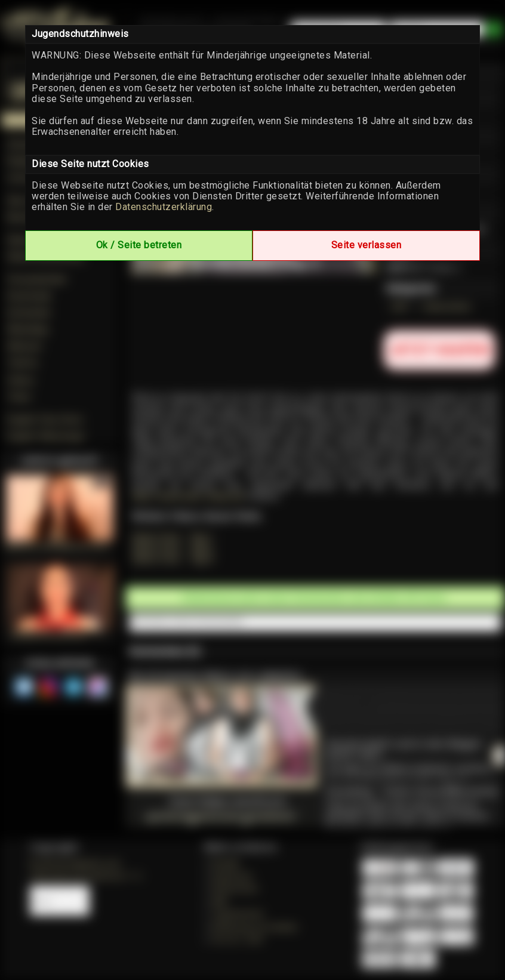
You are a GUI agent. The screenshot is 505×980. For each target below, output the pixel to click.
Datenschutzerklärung (164, 207)
